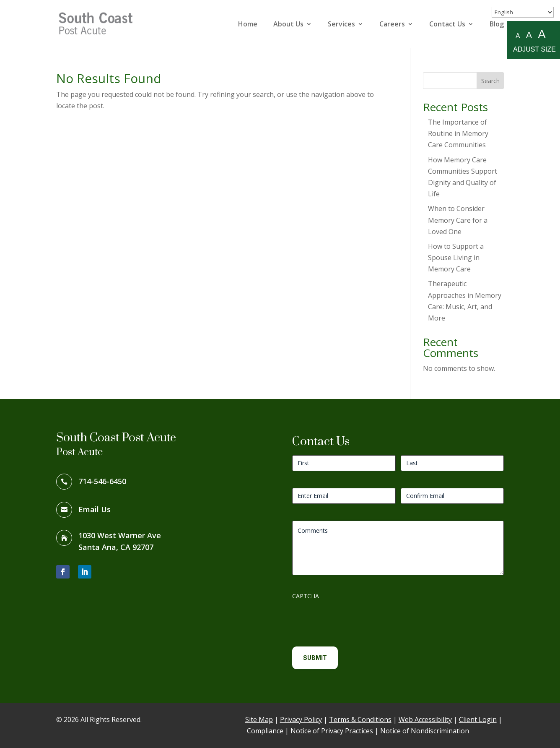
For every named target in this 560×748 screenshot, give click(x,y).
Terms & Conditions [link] (360, 719)
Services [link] (341, 25)
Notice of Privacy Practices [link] (332, 731)
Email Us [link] (95, 509)
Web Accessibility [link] (425, 719)
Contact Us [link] (447, 25)
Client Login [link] (478, 719)
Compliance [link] (265, 731)
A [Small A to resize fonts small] (518, 36)
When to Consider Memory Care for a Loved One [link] (458, 220)
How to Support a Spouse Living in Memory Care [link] (456, 258)
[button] (63, 572)
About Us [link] (288, 25)
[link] (102, 23)
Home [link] (248, 25)
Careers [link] (392, 25)
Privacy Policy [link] (301, 719)
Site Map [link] (259, 719)
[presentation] (356, 620)
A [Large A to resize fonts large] (542, 35)
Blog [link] (497, 25)
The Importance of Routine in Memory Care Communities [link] (458, 133)
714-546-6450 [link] (102, 481)
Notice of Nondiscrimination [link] (425, 731)
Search (490, 81)
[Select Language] (523, 12)
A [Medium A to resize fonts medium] (529, 35)
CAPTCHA (306, 596)
